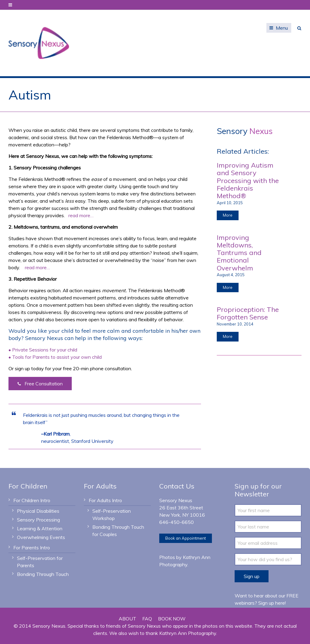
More (228, 215)
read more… (81, 215)
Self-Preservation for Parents (40, 562)
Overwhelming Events (41, 537)
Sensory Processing (38, 520)
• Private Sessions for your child (43, 350)
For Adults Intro (105, 500)
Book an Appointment (186, 538)
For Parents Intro (32, 548)
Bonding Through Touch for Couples (118, 531)
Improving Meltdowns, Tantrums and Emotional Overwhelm (239, 253)
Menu (282, 28)
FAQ (147, 619)
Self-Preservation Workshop (112, 515)
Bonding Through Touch (43, 574)
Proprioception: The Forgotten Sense (248, 313)
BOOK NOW (172, 619)
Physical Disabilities (38, 511)
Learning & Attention (40, 528)
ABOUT (127, 619)
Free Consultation (40, 384)
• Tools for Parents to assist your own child (55, 357)
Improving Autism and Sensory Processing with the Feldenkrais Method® (248, 180)
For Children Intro (32, 500)
